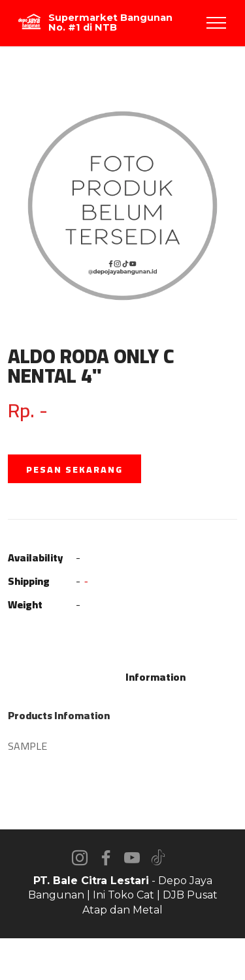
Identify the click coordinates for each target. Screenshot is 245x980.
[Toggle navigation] (217, 23)
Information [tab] (155, 677)
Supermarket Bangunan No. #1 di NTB (110, 22)
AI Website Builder (122, 959)
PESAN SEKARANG (74, 469)
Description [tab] (88, 677)
